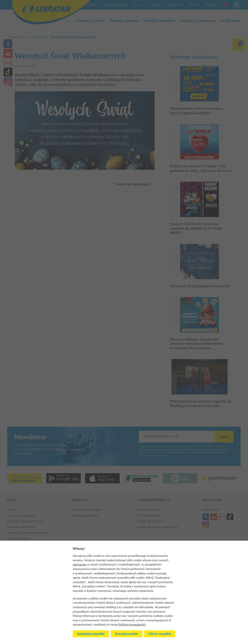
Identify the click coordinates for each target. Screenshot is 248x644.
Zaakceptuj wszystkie (91, 634)
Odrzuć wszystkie (160, 634)
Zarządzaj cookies (127, 634)
